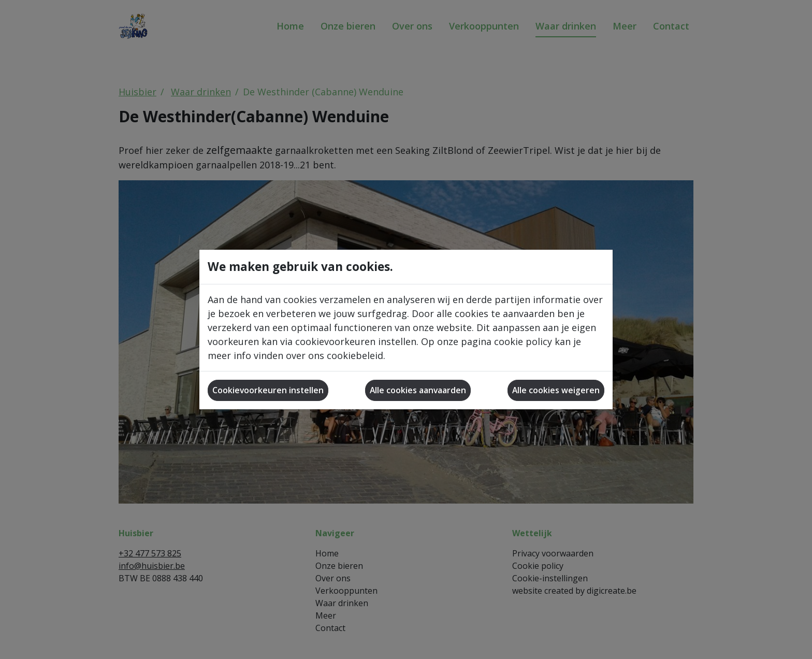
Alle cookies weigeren (556, 390)
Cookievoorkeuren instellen (268, 390)
